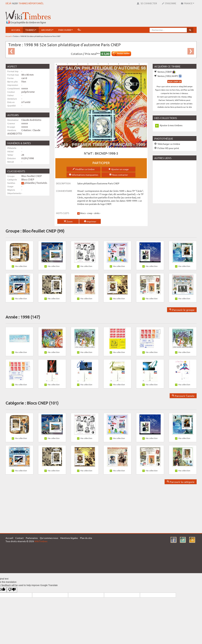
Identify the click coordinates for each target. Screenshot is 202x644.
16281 (15, 3)
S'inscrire (169, 3)
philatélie (30, 183)
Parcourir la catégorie (181, 482)
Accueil (16, 30)
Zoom (68, 221)
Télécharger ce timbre (167, 144)
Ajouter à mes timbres (171, 125)
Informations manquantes (84, 175)
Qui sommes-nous (49, 538)
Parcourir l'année (183, 396)
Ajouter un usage (119, 169)
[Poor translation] (12, 590)
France (188, 3)
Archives (47, 30)
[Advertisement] (137, 17)
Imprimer (90, 221)
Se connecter (147, 3)
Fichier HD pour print (167, 148)
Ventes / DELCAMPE (168, 76)
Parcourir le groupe (182, 310)
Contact (20, 538)
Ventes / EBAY (165, 72)
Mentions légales (69, 538)
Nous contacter (119, 175)
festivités (42, 183)
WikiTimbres (41, 541)
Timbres (31, 30)
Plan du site (86, 538)
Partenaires (32, 538)
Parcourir (65, 30)
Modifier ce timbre (84, 169)
